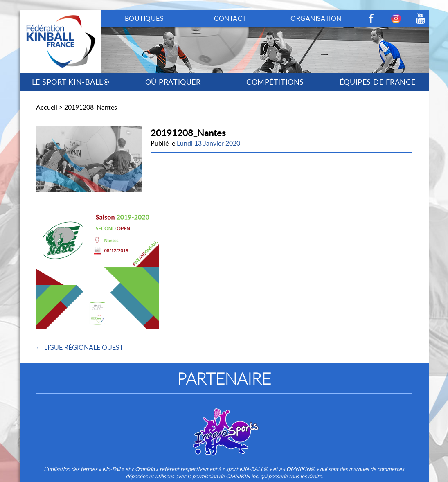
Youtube (421, 18)
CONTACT (230, 18)
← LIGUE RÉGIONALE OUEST (80, 347)
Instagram (396, 18)
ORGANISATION (316, 18)
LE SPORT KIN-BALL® (71, 82)
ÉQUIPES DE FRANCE (377, 82)
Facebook (371, 18)
